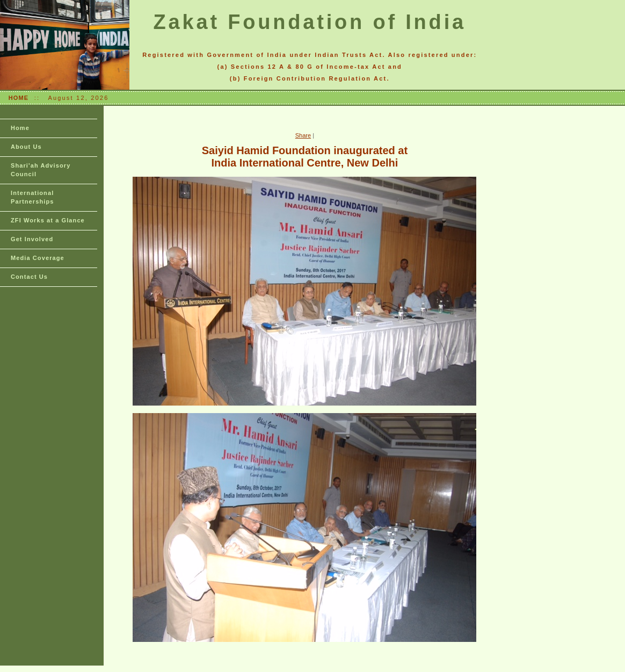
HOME (19, 98)
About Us (26, 147)
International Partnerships (32, 197)
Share (303, 135)
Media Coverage (38, 258)
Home (20, 128)
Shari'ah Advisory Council (41, 170)
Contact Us (29, 277)
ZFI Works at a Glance (48, 220)
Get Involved (32, 239)
